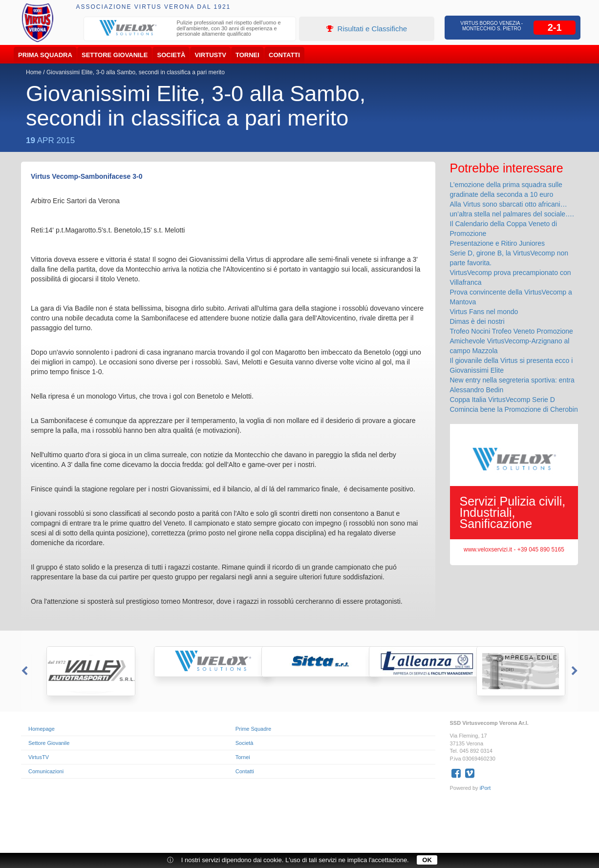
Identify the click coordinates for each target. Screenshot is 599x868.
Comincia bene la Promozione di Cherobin (514, 409)
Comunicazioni (46, 771)
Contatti (284, 55)
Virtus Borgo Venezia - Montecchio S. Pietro (492, 26)
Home (34, 72)
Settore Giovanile (115, 55)
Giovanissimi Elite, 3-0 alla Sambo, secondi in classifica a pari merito (136, 72)
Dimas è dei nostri (477, 321)
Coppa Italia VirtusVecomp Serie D (503, 400)
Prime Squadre (253, 729)
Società (171, 55)
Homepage (42, 729)
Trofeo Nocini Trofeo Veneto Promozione (512, 331)
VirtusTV (211, 55)
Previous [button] (23, 671)
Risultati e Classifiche (367, 29)
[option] (190, 30)
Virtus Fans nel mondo (484, 312)
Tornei (247, 55)
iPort (485, 788)
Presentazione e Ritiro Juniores (498, 243)
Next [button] (576, 671)
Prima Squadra (45, 55)
